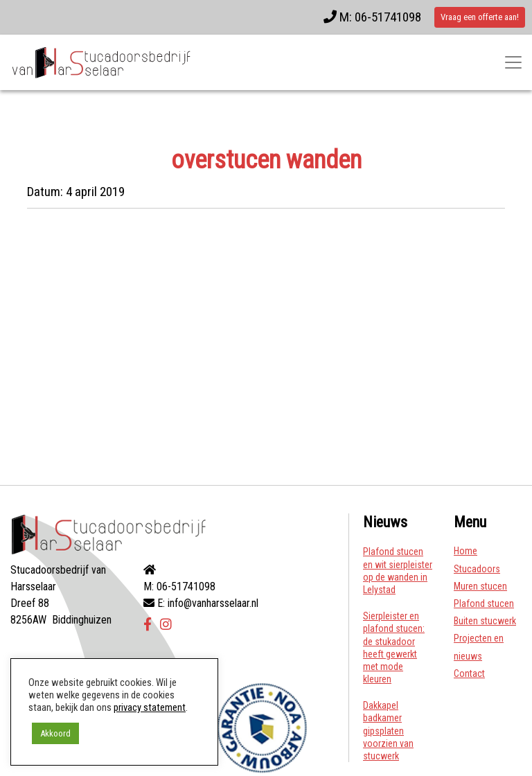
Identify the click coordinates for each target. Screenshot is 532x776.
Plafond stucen (484, 603)
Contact (469, 673)
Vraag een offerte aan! (480, 17)
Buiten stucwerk (485, 621)
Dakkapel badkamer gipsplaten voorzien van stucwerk (388, 731)
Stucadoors (477, 569)
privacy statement (150, 707)
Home (465, 551)
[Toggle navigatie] (513, 62)
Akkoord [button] (55, 733)
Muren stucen (480, 586)
